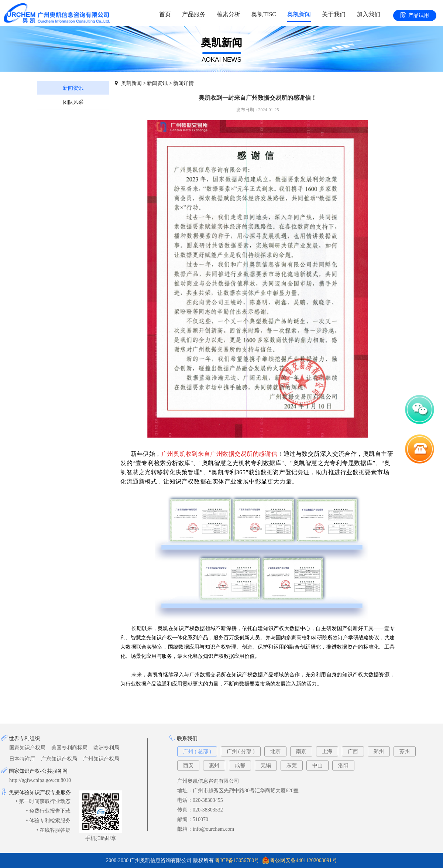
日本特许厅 (22, 759)
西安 (188, 766)
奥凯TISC (264, 14)
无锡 (266, 766)
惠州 (214, 766)
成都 (240, 766)
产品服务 (194, 14)
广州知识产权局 (101, 759)
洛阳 (343, 766)
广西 (353, 751)
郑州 (379, 751)
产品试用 (415, 16)
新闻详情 (183, 83)
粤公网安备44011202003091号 (303, 860)
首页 (165, 14)
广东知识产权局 (59, 759)
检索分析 (229, 14)
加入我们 (368, 14)
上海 (327, 751)
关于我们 (334, 14)
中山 (317, 766)
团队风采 (73, 102)
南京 (301, 751)
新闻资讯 (73, 88)
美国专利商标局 (69, 748)
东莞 (292, 766)
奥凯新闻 (299, 14)
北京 (275, 751)
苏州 (405, 751)
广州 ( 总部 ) (197, 751)
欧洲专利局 (106, 748)
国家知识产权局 (27, 748)
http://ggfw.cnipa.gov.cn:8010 (40, 780)
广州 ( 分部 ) (241, 751)
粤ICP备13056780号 (237, 860)
